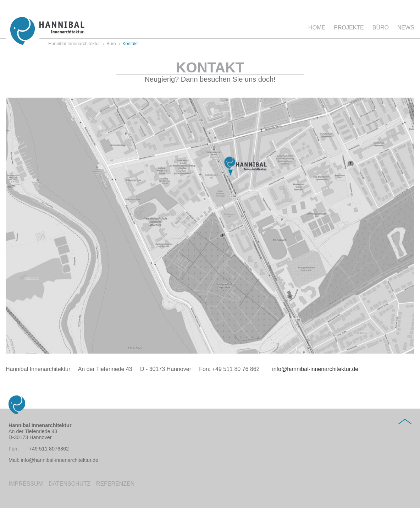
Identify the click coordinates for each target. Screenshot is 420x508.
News (406, 28)
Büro (381, 28)
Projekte (349, 28)
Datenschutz (70, 484)
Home (317, 28)
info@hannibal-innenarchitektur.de (312, 369)
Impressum (26, 484)
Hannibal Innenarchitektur (74, 44)
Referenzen (115, 484)
